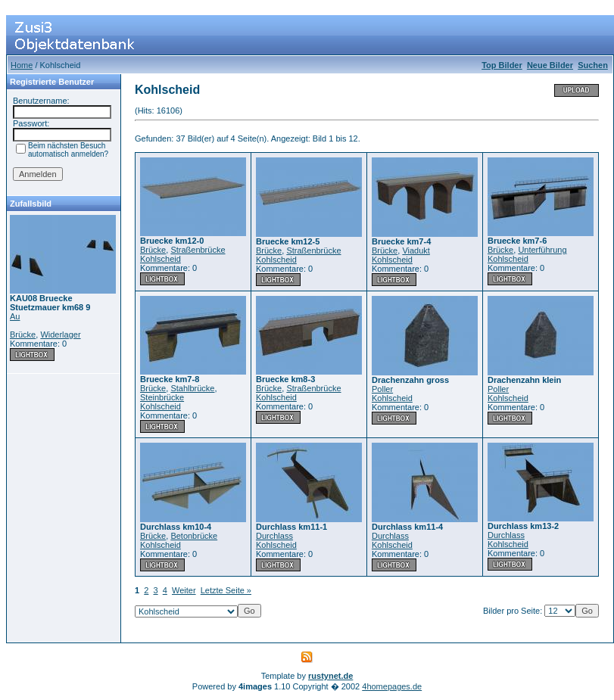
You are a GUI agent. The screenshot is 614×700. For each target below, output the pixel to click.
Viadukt (416, 250)
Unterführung (542, 250)
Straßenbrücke (198, 250)
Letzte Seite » (226, 590)
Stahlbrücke (192, 388)
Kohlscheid (161, 259)
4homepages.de (392, 686)
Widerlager (60, 334)
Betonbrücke (194, 536)
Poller (382, 389)
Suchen (593, 65)
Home (22, 65)
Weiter (184, 590)
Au (15, 316)
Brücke (23, 334)
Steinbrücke (162, 397)
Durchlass (274, 536)
